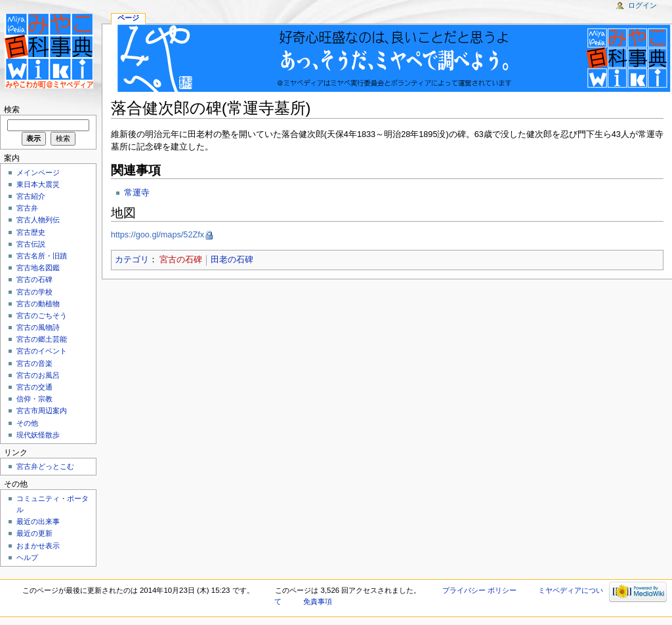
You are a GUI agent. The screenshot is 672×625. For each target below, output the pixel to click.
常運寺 (137, 193)
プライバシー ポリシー (479, 590)
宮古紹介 (31, 196)
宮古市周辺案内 (42, 411)
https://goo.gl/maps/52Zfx (157, 235)
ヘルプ (27, 557)
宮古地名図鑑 (38, 268)
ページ (128, 18)
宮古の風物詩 (38, 327)
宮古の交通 (34, 387)
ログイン (642, 5)
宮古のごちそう (42, 315)
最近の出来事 (38, 521)
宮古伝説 (31, 244)
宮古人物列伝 (38, 220)
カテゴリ (132, 260)
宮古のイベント (42, 351)
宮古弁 (27, 208)
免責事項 (318, 601)
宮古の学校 (34, 292)
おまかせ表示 (38, 546)
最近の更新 (34, 533)
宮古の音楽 (34, 363)
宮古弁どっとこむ (45, 466)
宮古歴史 (31, 232)
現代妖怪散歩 (38, 435)
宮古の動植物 (38, 304)
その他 (27, 423)
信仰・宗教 (34, 399)
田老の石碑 (232, 260)
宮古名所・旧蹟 (42, 256)
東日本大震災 (38, 184)
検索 (12, 110)
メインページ (38, 172)
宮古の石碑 (181, 260)
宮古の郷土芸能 (42, 339)
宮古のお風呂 (38, 375)
